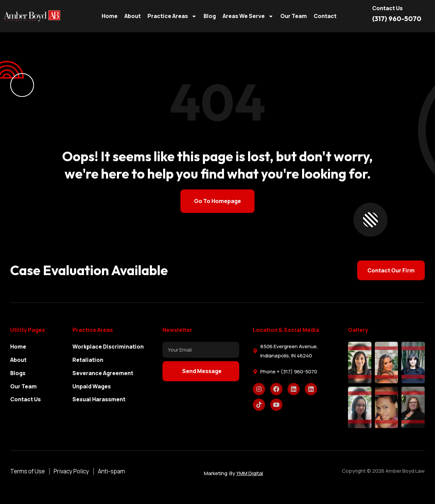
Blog (210, 16)
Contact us (387, 8)
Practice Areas (172, 16)
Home (110, 16)
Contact (325, 16)
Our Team (294, 16)
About (133, 16)
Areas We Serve (248, 16)
